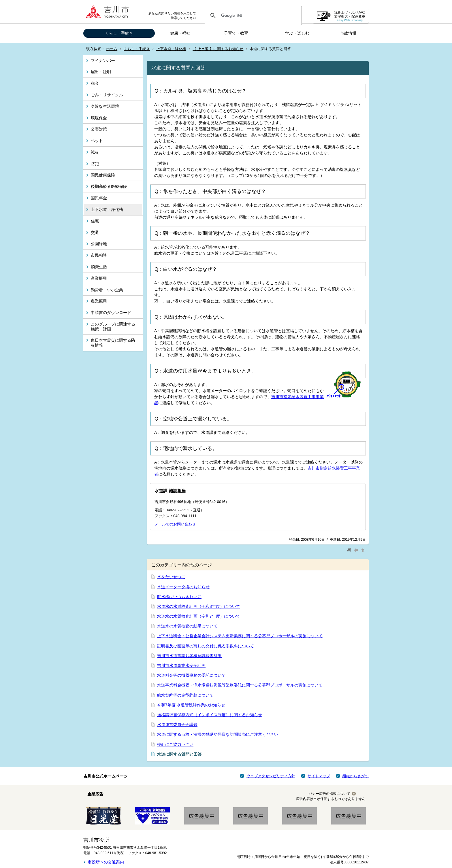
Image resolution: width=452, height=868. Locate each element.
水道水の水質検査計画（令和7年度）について (199, 616)
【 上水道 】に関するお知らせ (218, 49)
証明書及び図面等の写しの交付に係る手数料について (206, 646)
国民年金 (99, 198)
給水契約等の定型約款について (185, 695)
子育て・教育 (236, 33)
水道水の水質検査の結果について (187, 626)
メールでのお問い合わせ (175, 524)
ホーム (112, 49)
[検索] (252, 16)
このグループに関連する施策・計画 (113, 327)
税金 (95, 83)
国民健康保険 (103, 175)
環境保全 (99, 118)
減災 (95, 152)
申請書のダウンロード (111, 313)
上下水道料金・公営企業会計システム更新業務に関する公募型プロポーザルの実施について (240, 636)
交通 (95, 232)
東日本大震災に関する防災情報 (113, 343)
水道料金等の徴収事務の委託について (191, 675)
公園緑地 (99, 244)
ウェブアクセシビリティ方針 (271, 776)
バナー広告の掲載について (329, 794)
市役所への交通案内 (106, 862)
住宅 (95, 221)
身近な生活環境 (105, 106)
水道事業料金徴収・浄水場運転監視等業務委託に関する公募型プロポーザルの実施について (240, 685)
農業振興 (99, 301)
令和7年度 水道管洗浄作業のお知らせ (191, 705)
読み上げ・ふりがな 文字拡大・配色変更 (350, 16)
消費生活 (99, 267)
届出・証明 (101, 72)
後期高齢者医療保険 (109, 186)
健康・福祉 (180, 33)
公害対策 (99, 129)
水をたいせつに (171, 577)
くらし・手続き (119, 33)
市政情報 (348, 33)
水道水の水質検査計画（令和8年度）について (199, 606)
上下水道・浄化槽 (171, 49)
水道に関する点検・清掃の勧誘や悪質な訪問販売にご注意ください (218, 734)
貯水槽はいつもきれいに (179, 597)
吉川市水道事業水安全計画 (181, 665)
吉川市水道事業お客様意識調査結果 (189, 656)
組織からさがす (356, 776)
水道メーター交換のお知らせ (183, 587)
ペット (97, 141)
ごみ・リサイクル (107, 95)
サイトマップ (319, 776)
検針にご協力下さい (175, 744)
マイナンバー (103, 60)
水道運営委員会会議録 (177, 725)
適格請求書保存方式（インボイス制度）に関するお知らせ (210, 715)
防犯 (95, 164)
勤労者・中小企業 (107, 290)
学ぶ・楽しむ (297, 33)
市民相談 (99, 255)
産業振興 (99, 278)
